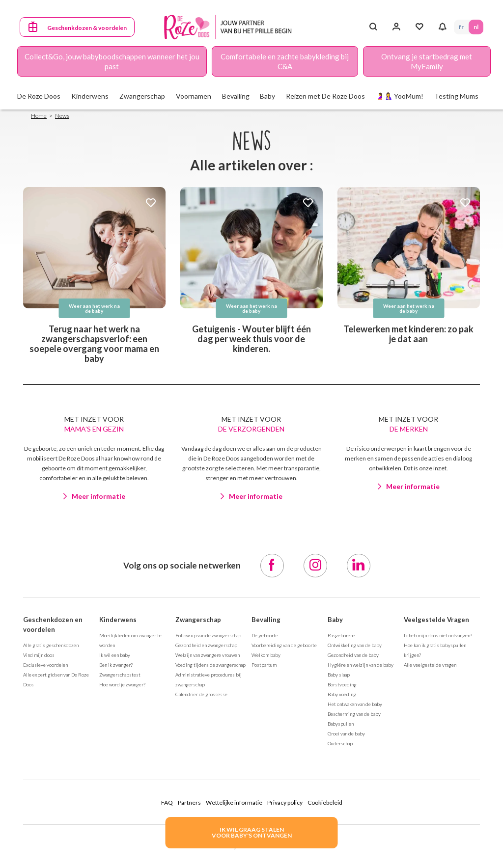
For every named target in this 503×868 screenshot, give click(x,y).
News (62, 116)
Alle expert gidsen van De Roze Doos (56, 679)
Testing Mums (456, 96)
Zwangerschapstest (120, 675)
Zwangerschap (198, 620)
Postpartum (264, 665)
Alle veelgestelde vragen (430, 665)
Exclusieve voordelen (45, 665)
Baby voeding (342, 694)
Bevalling (266, 620)
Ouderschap (340, 743)
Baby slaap (339, 675)
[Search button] (373, 27)
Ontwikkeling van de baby (355, 645)
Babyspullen (341, 724)
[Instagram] (315, 566)
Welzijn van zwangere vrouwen (208, 655)
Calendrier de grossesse (201, 694)
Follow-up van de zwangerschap (208, 635)
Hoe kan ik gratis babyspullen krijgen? (435, 650)
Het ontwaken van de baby (355, 704)
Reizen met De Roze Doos (325, 96)
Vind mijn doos (39, 655)
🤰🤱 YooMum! (400, 96)
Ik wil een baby (115, 655)
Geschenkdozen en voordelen (53, 624)
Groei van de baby (346, 733)
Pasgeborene (341, 635)
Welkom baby (266, 655)
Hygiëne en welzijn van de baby (361, 665)
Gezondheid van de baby (353, 655)
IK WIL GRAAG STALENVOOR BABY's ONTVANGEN (252, 832)
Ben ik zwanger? (116, 665)
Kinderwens (118, 620)
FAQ (167, 802)
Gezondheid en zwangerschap (206, 645)
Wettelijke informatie (234, 802)
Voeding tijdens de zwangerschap (210, 665)
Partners (189, 802)
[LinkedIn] (359, 566)
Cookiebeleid (325, 802)
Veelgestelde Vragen (436, 620)
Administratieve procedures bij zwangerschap (209, 679)
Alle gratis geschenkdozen (51, 645)
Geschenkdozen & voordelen (87, 28)
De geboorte (265, 635)
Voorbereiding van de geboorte (284, 645)
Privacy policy (285, 802)
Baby (335, 620)
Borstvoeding (342, 684)
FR (461, 27)
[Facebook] (272, 566)
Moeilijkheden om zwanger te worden (130, 640)
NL (476, 27)
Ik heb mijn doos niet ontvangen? (438, 635)
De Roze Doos (39, 96)
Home (39, 116)
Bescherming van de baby (354, 714)
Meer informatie (98, 496)
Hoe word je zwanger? (122, 684)
